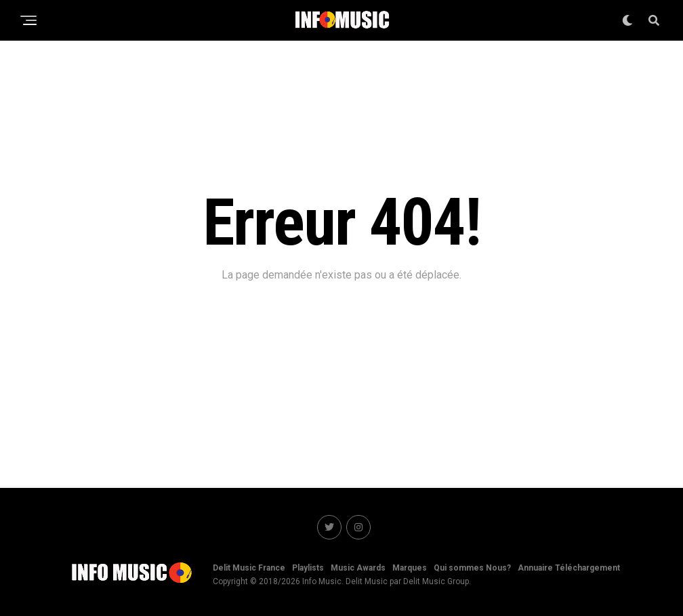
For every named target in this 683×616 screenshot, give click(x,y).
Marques (410, 568)
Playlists (308, 568)
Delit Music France (249, 568)
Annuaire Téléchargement (569, 568)
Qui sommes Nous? (472, 568)
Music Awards (358, 568)
